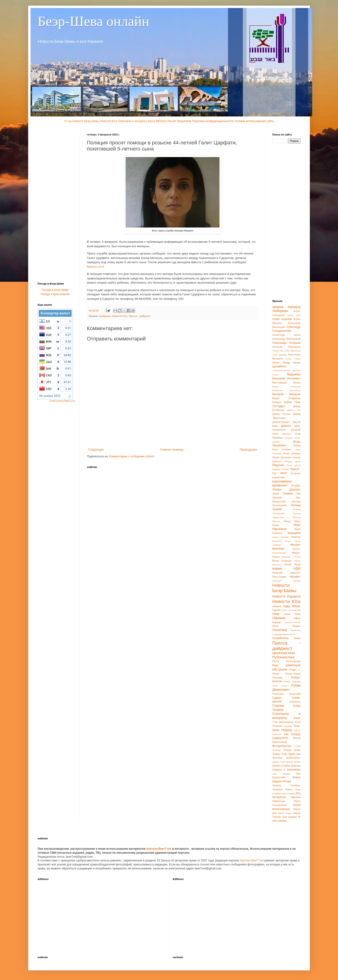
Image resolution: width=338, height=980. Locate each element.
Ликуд (287, 521)
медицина (294, 533)
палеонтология (293, 622)
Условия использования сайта (254, 121)
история (287, 449)
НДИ (297, 568)
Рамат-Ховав (293, 674)
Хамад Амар (292, 750)
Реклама (277, 678)
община (277, 606)
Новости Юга (109, 121)
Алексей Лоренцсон (286, 347)
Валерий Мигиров (286, 394)
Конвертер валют (55, 313)
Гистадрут (279, 406)
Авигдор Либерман (286, 309)
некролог (295, 573)
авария (278, 307)
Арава (276, 363)
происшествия (284, 653)
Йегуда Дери (293, 461)
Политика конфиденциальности (213, 121)
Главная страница (172, 450)
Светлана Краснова (286, 694)
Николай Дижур (286, 581)
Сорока (278, 706)
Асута (275, 375)
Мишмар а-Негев (291, 557)
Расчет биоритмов (179, 121)
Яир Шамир (289, 817)
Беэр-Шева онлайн (93, 21)
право (297, 638)
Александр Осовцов (286, 343)
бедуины (294, 374)
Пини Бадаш (286, 626)
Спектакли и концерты (132, 121)
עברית (68, 121)
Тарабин (288, 726)
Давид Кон (294, 410)
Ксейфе (296, 486)
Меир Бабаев (280, 537)
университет (280, 738)
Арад (286, 363)
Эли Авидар (281, 774)
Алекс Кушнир (282, 319)
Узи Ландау (292, 734)
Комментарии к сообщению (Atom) (132, 456)
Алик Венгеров (293, 351)
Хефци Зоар (280, 754)
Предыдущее (248, 450)
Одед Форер (292, 606)
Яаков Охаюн (285, 813)
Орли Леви (292, 614)
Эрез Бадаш (289, 793)
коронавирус (282, 481)
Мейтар (296, 537)
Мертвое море (281, 541)
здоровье (286, 434)
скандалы (295, 702)
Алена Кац (278, 351)
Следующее (96, 450)
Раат (275, 665)
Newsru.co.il (95, 267)
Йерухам (278, 465)
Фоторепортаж (282, 746)
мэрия (277, 568)
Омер (276, 614)
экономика (294, 770)
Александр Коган (286, 335)
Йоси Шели (294, 465)
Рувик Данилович (286, 687)
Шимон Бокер (293, 762)
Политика (280, 630)
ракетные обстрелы (286, 667)
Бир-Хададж (280, 382)
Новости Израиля (286, 596)
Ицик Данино (292, 453)
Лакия (276, 494)
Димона (286, 426)
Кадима (276, 469)
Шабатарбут (293, 758)
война (288, 402)
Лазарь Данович (286, 490)
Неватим (277, 573)
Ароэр (297, 363)
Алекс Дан (294, 315)
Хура (291, 754)
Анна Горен (293, 359)
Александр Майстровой (286, 339)
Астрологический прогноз (286, 370)
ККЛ (284, 473)
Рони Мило (280, 686)
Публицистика (283, 657)
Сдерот (277, 698)
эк (284, 770)
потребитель (280, 638)
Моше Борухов (282, 561)
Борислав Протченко (286, 390)
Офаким (279, 618)
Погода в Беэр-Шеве (55, 290)
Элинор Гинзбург (286, 785)
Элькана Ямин (282, 789)
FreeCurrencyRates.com (62, 401)
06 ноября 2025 (50, 396)
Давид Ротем (281, 414)
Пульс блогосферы (286, 661)
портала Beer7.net (159, 849)
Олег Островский (291, 610)
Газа (298, 402)
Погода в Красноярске (55, 294)
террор (287, 730)
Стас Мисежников (283, 722)
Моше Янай (292, 564)
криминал (105, 316)
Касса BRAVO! (157, 121)
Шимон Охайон (281, 766)
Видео (276, 398)
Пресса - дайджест (140, 316)
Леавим (288, 494)
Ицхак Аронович (282, 457)
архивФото (279, 367)
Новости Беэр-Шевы (86, 121)
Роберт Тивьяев (292, 681)
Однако (277, 610)
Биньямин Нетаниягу (286, 378)
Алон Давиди (280, 355)
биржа (297, 382)
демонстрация (281, 422)
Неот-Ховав (279, 577)
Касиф (285, 469)
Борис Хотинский (286, 387)
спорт (297, 718)
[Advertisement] (56, 204)
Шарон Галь (279, 762)
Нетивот (295, 577)
